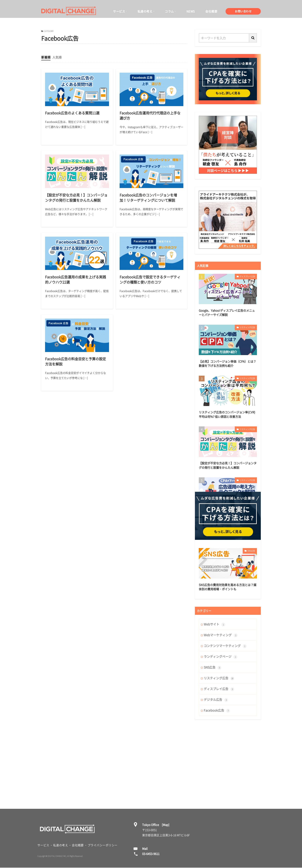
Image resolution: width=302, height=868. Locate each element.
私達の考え (145, 11)
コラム (169, 11)
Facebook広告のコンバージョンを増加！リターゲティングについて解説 (148, 198)
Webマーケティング (221, 635)
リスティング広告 (247, 327)
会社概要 (211, 11)
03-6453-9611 (151, 854)
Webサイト (214, 624)
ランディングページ (221, 656)
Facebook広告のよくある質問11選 (72, 113)
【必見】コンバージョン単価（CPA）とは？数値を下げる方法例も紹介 (227, 364)
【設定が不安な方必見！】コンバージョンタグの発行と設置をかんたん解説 (76, 198)
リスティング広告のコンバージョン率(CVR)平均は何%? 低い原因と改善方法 (227, 414)
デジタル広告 (216, 699)
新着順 (46, 57)
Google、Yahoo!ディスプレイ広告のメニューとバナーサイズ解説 (227, 313)
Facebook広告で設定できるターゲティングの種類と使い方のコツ (150, 280)
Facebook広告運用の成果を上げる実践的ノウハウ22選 (75, 280)
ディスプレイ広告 (247, 276)
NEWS (191, 11)
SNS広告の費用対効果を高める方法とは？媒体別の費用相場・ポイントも (228, 587)
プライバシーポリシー (103, 845)
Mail (145, 849)
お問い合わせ (243, 11)
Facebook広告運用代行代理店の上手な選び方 (150, 116)
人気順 (57, 57)
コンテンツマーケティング (225, 646)
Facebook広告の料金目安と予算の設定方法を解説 (75, 361)
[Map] (166, 825)
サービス (119, 11)
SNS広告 (251, 551)
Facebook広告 (217, 710)
